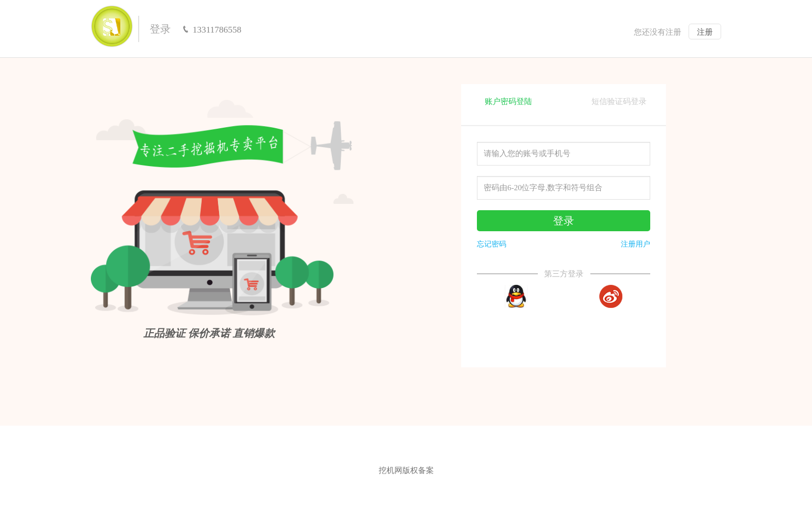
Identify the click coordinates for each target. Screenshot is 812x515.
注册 (705, 32)
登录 (160, 29)
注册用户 (636, 244)
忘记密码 (492, 244)
